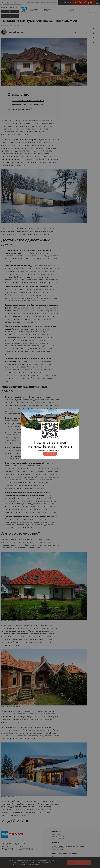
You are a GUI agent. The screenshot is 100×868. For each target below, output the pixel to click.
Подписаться (50, 454)
